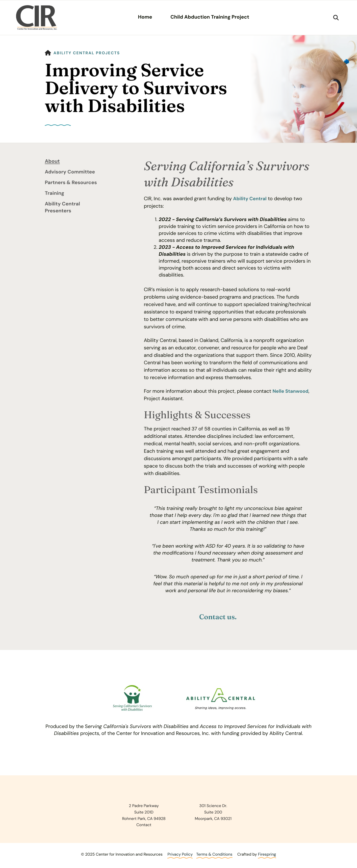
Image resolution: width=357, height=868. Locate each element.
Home (145, 17)
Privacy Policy (180, 854)
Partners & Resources (71, 183)
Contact (144, 825)
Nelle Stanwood (291, 391)
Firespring (267, 854)
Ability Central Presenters (62, 207)
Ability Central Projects (87, 53)
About (52, 161)
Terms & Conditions (214, 854)
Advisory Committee (70, 172)
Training (54, 193)
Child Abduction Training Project (210, 17)
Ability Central (251, 199)
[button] (336, 18)
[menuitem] (145, 17)
